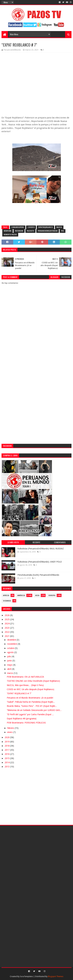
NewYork (8, 231)
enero (10, 732)
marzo (10, 673)
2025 (7, 619)
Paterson (19, 231)
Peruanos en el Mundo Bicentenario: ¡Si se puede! (30, 698)
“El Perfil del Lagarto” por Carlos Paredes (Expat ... (30, 714)
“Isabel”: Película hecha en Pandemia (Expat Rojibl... (31, 702)
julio (9, 656)
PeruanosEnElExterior (48, 231)
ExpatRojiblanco (45, 227)
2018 (7, 746)
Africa (6, 595)
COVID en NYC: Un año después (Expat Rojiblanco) (31, 689)
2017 (7, 750)
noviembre (12, 644)
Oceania (7, 601)
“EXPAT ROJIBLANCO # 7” (19, 693)
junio (10, 661)
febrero (11, 728)
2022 (7, 632)
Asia (37, 595)
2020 (7, 737)
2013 (7, 767)
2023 (7, 628)
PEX (63, 231)
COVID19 (31, 227)
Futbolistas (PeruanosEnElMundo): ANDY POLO (40, 562)
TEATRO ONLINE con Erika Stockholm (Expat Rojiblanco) (33, 681)
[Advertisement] (36, 373)
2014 (7, 762)
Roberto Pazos (10, 235)
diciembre (12, 640)
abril (10, 669)
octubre (11, 648)
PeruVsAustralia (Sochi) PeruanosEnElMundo (38, 575)
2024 (7, 624)
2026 (7, 615)
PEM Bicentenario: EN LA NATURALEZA (25, 677)
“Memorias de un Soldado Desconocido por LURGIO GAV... (34, 710)
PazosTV (30, 231)
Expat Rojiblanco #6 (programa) (22, 719)
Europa (52, 595)
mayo (10, 665)
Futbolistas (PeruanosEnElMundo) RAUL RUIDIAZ (41, 549)
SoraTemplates (26, 976)
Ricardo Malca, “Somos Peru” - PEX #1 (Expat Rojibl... (32, 706)
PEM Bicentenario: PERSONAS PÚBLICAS (26, 723)
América (21, 595)
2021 (7, 636)
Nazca (59, 227)
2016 (7, 754)
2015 (7, 758)
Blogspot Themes (56, 976)
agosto (11, 652)
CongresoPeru (18, 227)
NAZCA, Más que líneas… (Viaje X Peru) (25, 685)
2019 (7, 742)
